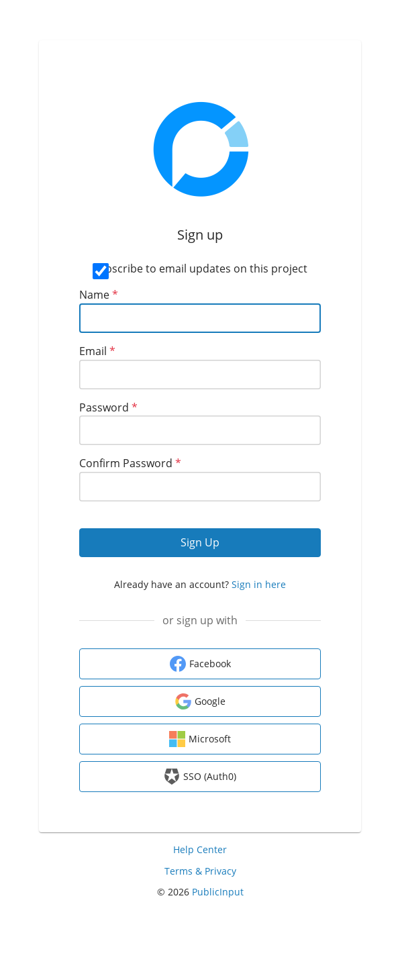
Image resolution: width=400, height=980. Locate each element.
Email (97, 351)
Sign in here (259, 584)
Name (99, 295)
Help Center (200, 849)
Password (108, 407)
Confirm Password (130, 463)
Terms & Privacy (200, 871)
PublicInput (218, 892)
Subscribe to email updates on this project (200, 268)
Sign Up (200, 542)
